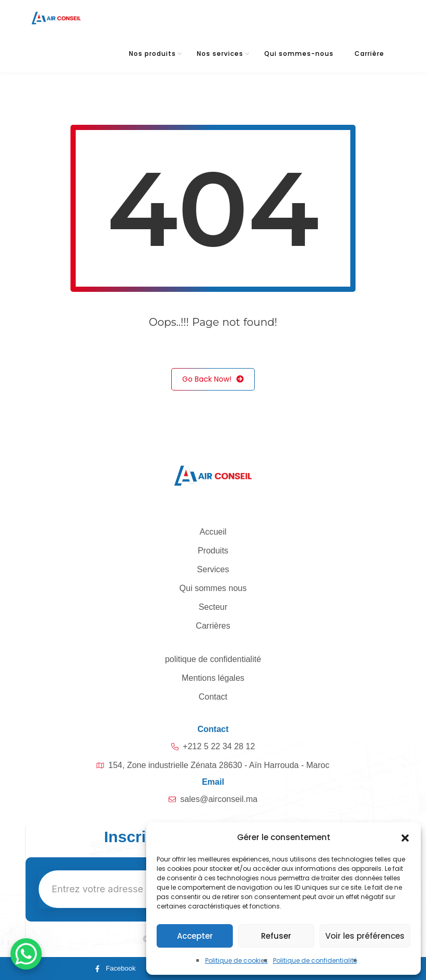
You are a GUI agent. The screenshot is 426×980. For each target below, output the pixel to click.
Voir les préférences (365, 936)
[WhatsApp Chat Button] (26, 954)
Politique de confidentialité (315, 960)
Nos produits (152, 54)
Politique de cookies (236, 960)
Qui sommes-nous (299, 54)
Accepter (195, 936)
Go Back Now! (213, 379)
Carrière (369, 54)
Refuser (276, 936)
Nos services (220, 54)
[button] (405, 837)
